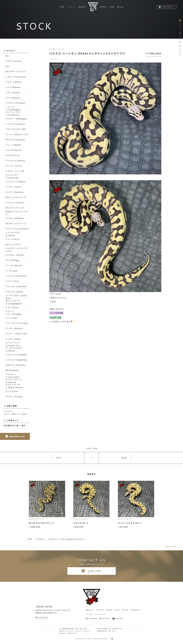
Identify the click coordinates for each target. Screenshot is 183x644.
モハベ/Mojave (13, 98)
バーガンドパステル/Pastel (14, 349)
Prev (59, 458)
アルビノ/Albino (14, 82)
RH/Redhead (12, 370)
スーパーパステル (14, 166)
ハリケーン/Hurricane (17, 334)
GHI (8, 66)
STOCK (100, 610)
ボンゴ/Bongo (13, 260)
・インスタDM (56, 313)
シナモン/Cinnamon (16, 124)
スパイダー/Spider (15, 255)
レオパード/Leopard (16, 77)
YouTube (118, 619)
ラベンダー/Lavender (16, 286)
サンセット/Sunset (15, 202)
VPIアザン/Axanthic (16, 140)
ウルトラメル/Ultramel (17, 229)
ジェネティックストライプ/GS (17, 250)
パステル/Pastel (14, 150)
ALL (8, 56)
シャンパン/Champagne (13, 108)
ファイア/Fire (12, 281)
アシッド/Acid (12, 239)
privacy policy (101, 614)
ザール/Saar (11, 318)
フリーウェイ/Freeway (17, 323)
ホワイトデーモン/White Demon (14, 386)
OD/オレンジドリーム (16, 223)
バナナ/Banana (13, 87)
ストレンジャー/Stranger (14, 313)
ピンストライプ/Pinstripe (12, 176)
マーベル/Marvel (14, 265)
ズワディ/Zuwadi (14, 396)
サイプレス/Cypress (15, 161)
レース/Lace (12, 271)
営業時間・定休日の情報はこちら (46, 613)
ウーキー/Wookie (14, 328)
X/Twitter (105, 619)
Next (124, 458)
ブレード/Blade (13, 145)
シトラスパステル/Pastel (13, 234)
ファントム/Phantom (16, 276)
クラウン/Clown (14, 61)
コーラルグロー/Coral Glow (16, 297)
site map (89, 614)
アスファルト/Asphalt (16, 355)
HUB (117, 610)
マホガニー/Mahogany (17, 119)
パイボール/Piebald (15, 103)
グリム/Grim (12, 391)
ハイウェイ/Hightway (16, 360)
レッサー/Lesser (14, 187)
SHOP (109, 610)
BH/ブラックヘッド (15, 208)
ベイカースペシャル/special (14, 381)
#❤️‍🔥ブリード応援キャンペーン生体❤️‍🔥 (15, 414)
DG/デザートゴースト (16, 71)
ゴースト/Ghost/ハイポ (17, 134)
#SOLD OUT (8, 411)
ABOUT (90, 610)
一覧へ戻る (91, 458)
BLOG (125, 610)
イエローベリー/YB (15, 171)
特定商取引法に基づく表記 (15, 425)
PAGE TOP (171, 547)
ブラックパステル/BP (16, 129)
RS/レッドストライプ (16, 197)
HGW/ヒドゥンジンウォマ (17, 213)
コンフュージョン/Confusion (13, 113)
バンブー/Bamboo (15, 192)
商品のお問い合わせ (15, 436)
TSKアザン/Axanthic (16, 365)
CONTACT (167, 7)
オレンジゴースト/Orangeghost (14, 302)
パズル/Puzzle (13, 155)
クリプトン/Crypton (16, 182)
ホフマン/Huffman (15, 218)
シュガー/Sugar (13, 339)
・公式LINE (55, 317)
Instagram (92, 619)
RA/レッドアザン (14, 244)
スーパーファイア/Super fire (13, 344)
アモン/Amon (12, 307)
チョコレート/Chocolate (13, 376)
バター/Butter (13, 92)
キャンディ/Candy (14, 292)
